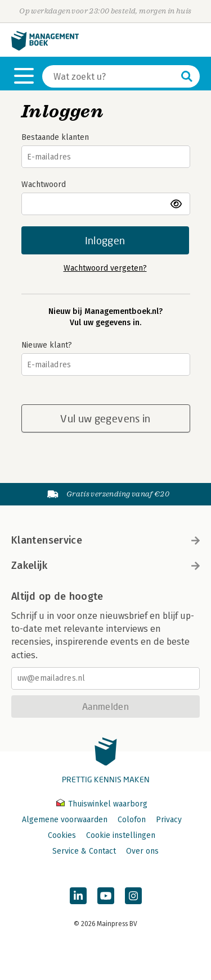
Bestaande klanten (55, 137)
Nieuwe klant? (47, 345)
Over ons (142, 851)
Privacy (169, 820)
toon (177, 204)
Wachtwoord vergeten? (105, 268)
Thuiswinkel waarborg (102, 804)
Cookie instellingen (121, 835)
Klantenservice (105, 540)
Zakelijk (105, 566)
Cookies (62, 835)
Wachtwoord (44, 184)
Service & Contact (84, 851)
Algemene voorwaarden (65, 820)
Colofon (132, 820)
